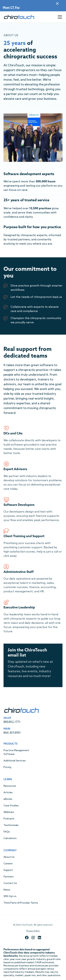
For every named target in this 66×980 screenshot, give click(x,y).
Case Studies (11, 806)
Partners (9, 877)
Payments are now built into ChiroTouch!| (31, 3)
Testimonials (11, 825)
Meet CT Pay (11, 8)
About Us (9, 857)
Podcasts (9, 819)
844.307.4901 (12, 733)
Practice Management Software (16, 752)
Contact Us (10, 883)
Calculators (10, 838)
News (7, 890)
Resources (10, 786)
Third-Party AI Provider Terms (21, 903)
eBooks (8, 799)
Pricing (7, 767)
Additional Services (15, 761)
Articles (8, 793)
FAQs (7, 832)
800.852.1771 (12, 722)
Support (8, 870)
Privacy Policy (33, 931)
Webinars (9, 812)
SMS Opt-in (10, 896)
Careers (8, 864)
